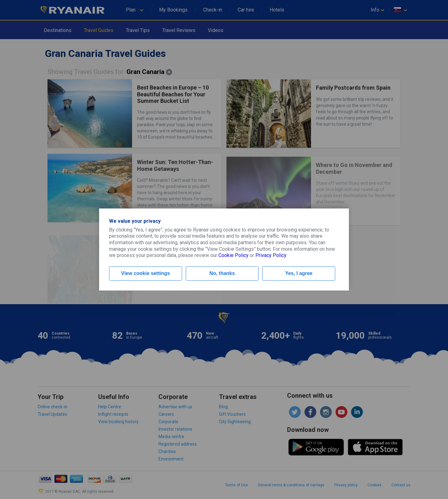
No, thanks (222, 273)
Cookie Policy (233, 255)
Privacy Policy (271, 255)
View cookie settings (146, 273)
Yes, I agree (299, 273)
